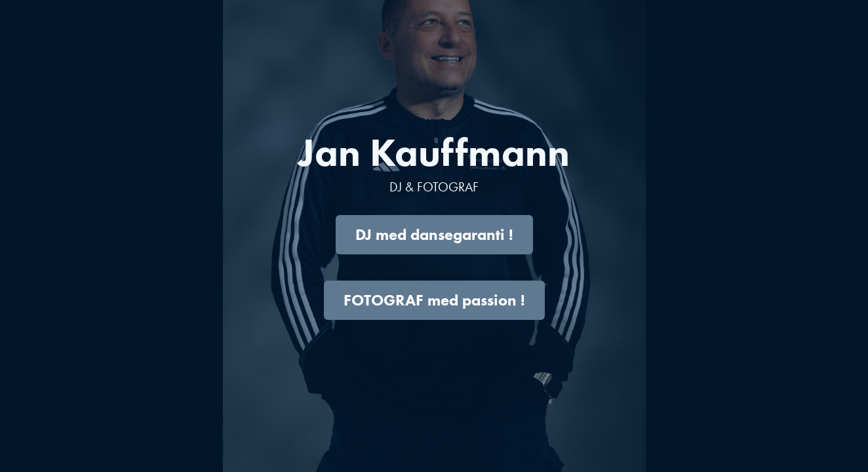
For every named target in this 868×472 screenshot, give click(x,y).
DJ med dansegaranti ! (434, 234)
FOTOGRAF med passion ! (434, 300)
